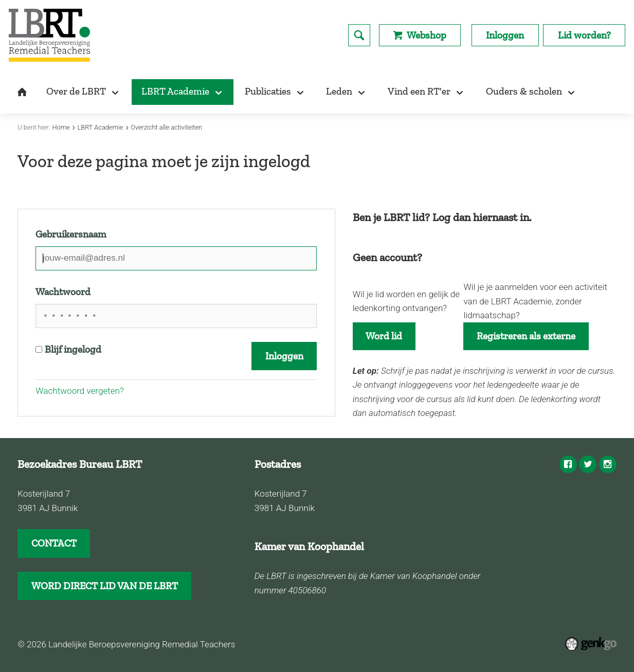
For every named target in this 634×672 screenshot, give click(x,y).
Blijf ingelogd (68, 349)
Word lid (384, 336)
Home (61, 127)
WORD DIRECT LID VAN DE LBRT (105, 586)
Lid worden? (584, 35)
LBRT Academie (101, 127)
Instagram (608, 464)
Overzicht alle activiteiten (166, 127)
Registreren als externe (526, 336)
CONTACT (54, 543)
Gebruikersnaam (71, 234)
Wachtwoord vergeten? (79, 391)
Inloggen (505, 35)
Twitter (588, 464)
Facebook (568, 464)
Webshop (427, 35)
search (359, 35)
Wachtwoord (63, 292)
